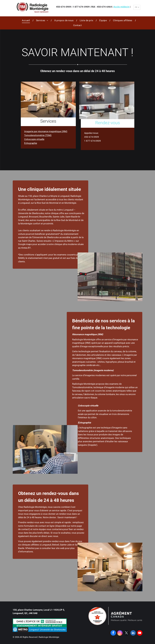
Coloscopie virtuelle (34, 139)
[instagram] (120, 633)
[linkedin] (133, 633)
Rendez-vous (108, 123)
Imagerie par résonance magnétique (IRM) (46, 131)
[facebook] (113, 633)
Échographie (31, 143)
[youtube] (140, 633)
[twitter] (126, 633)
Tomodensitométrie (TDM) (38, 135)
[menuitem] (26, 20)
